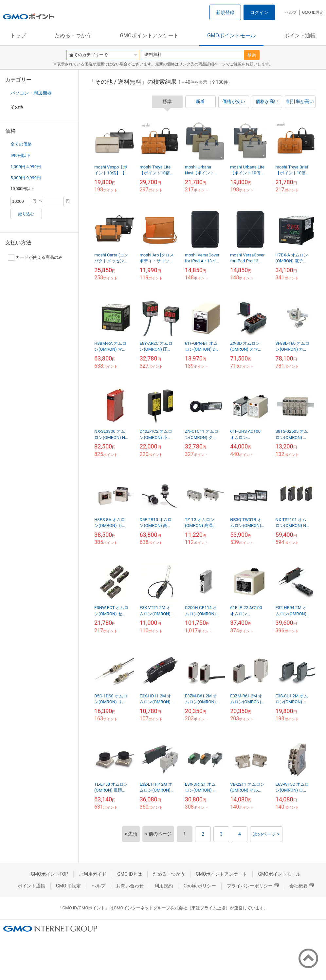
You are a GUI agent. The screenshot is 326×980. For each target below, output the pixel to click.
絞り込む (26, 214)
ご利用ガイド (93, 874)
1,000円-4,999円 (26, 167)
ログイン (259, 12)
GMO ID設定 (313, 12)
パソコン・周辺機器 (31, 93)
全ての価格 (21, 144)
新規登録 (225, 12)
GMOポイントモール (231, 35)
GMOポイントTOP (49, 874)
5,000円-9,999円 (26, 178)
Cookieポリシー (200, 886)
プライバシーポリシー (253, 886)
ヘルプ (291, 12)
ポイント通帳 (300, 35)
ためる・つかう (73, 35)
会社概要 (301, 886)
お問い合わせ (130, 886)
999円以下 (20, 156)
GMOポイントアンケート (149, 35)
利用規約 (164, 886)
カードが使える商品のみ (35, 257)
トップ (18, 35)
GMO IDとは (130, 874)
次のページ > (266, 834)
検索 (252, 55)
